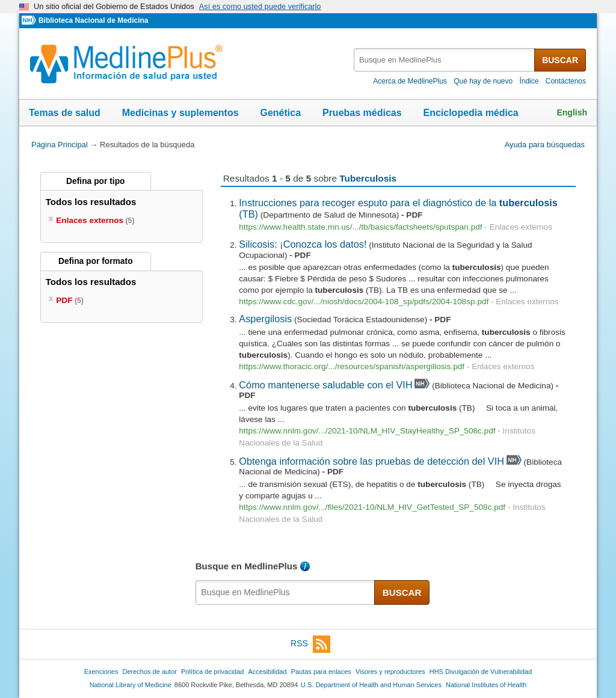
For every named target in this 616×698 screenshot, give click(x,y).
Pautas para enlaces (321, 672)
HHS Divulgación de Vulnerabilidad (481, 672)
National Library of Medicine (131, 685)
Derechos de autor (150, 672)
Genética (280, 113)
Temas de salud (65, 113)
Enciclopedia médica (470, 113)
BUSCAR (560, 60)
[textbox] (445, 60)
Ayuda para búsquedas (545, 145)
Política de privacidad (212, 672)
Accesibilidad (267, 672)
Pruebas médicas (362, 113)
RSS (310, 644)
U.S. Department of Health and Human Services (371, 685)
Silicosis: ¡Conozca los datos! (303, 244)
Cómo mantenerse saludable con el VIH (325, 385)
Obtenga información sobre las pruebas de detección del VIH (371, 461)
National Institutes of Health (486, 685)
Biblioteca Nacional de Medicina (93, 20)
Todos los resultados (92, 202)
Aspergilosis (265, 319)
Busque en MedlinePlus (247, 566)
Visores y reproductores (390, 672)
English (572, 112)
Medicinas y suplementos (180, 113)
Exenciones (101, 672)
